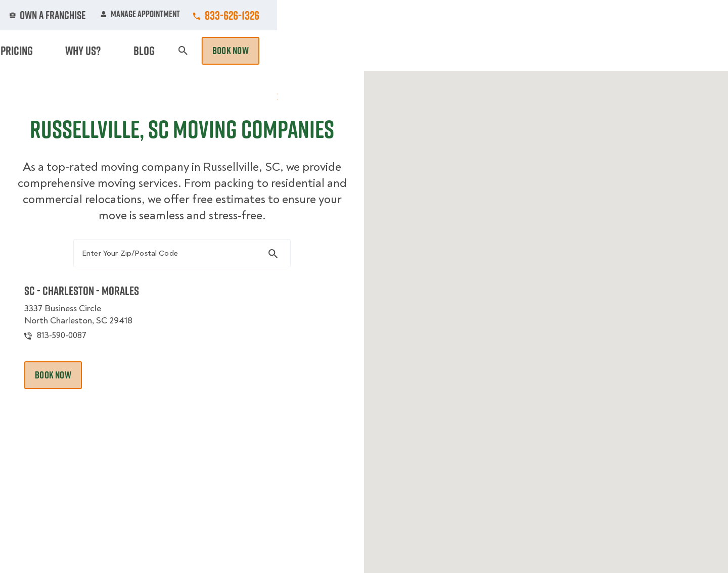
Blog (605, 51)
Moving (227, 51)
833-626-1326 (683, 15)
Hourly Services (451, 51)
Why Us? (563, 51)
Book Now (681, 51)
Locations (381, 15)
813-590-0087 (78, 375)
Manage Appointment (591, 15)
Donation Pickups (365, 51)
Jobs (233, 15)
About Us (437, 15)
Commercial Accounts (303, 15)
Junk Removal (285, 51)
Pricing (516, 51)
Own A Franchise (504, 15)
